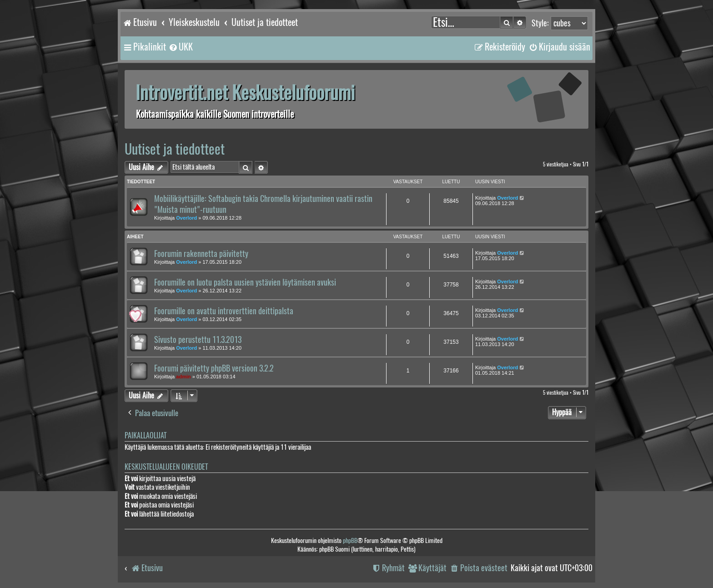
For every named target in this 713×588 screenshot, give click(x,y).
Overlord (186, 218)
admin (183, 377)
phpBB (350, 540)
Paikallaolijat (146, 435)
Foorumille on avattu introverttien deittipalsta (224, 311)
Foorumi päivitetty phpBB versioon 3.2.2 (214, 368)
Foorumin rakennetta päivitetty (201, 254)
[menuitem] (181, 47)
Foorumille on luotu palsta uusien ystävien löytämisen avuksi (245, 282)
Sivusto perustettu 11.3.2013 (198, 340)
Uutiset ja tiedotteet (175, 149)
